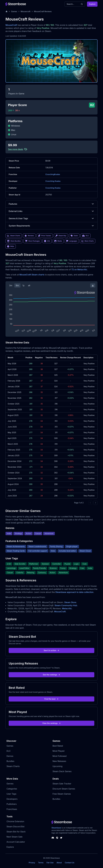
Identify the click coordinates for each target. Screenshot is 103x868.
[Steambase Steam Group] (57, 838)
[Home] (7, 11)
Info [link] (47, 241)
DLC (9, 751)
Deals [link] (74, 236)
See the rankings (52, 675)
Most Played (58, 751)
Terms (41, 863)
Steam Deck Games (62, 771)
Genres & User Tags (52, 218)
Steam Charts (13, 766)
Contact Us (70, 863)
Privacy (32, 863)
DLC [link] (85, 236)
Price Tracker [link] (45, 236)
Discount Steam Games (64, 789)
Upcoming (58, 766)
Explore (92, 4)
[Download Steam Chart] (93, 285)
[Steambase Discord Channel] (53, 838)
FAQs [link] (11, 246)
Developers (12, 799)
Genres (10, 784)
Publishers (12, 804)
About (59, 863)
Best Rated (58, 746)
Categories (12, 789)
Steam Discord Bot (15, 827)
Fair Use (50, 863)
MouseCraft (11, 25)
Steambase (56, 828)
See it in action (52, 650)
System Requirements (52, 226)
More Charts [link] (88, 241)
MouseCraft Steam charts (32, 275)
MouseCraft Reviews (43, 11)
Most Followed (60, 756)
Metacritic (67, 608)
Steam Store (70, 602)
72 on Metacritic (79, 270)
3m (11, 285)
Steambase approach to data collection (74, 592)
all (29, 285)
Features (52, 204)
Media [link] (58, 241)
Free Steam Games (62, 794)
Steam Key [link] (61, 236)
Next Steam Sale (15, 837)
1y (24, 285)
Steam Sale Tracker (62, 784)
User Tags (11, 794)
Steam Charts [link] (14, 236)
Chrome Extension (15, 821)
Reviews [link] (29, 236)
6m (17, 285)
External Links (52, 211)
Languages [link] (72, 241)
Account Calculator (16, 842)
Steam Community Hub (66, 605)
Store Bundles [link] (14, 241)
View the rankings (52, 723)
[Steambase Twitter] (61, 838)
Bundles (10, 761)
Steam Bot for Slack (16, 832)
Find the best (52, 699)
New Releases (59, 761)
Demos (10, 756)
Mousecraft (26, 11)
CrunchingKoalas (53, 174)
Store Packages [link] (32, 241)
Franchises (12, 809)
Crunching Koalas (53, 181)
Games (14, 11)
